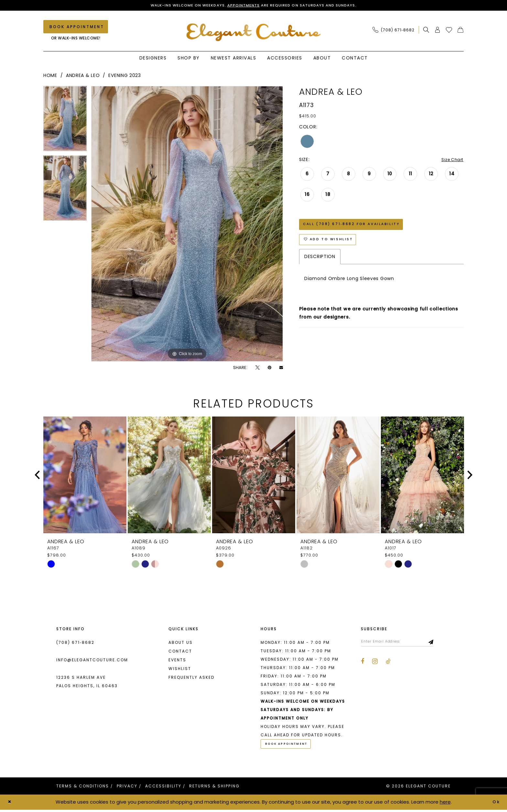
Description (320, 263)
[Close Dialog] (10, 804)
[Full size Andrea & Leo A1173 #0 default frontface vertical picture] (187, 225)
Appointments (242, 6)
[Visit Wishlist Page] (449, 31)
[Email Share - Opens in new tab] (281, 368)
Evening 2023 (124, 76)
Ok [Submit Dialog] (496, 804)
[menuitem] (395, 31)
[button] (438, 31)
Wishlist (180, 670)
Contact (180, 652)
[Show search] (426, 31)
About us (181, 643)
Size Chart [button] (451, 161)
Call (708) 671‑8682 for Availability (357, 227)
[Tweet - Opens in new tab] (258, 368)
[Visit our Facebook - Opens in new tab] (362, 664)
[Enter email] (403, 643)
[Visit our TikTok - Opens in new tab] (388, 664)
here (445, 804)
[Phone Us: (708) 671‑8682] (394, 31)
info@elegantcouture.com (92, 661)
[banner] (254, 33)
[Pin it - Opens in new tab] (270, 368)
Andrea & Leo (83, 76)
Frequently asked (191, 678)
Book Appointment (290, 746)
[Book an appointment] (76, 28)
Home (50, 76)
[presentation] (85, 476)
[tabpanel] (65, 122)
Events (177, 661)
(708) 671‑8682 (75, 643)
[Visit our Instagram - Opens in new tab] (375, 664)
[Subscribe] (443, 643)
